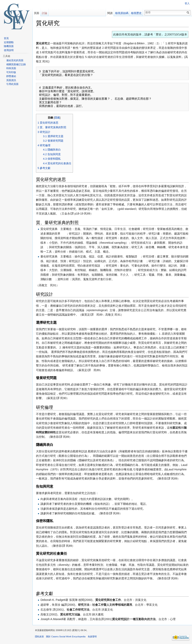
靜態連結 (11, 76)
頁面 (37, 13)
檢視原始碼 (122, 13)
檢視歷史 (136, 13)
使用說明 (9, 50)
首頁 (6, 38)
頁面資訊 (11, 80)
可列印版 (11, 72)
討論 (44, 13)
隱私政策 (39, 637)
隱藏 (57, 118)
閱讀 (110, 13)
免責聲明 (92, 637)
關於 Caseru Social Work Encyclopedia (66, 637)
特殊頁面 (11, 68)
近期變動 (9, 42)
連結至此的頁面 (15, 60)
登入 (187, 3)
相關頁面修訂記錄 (16, 64)
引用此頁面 (12, 84)
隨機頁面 (9, 46)
